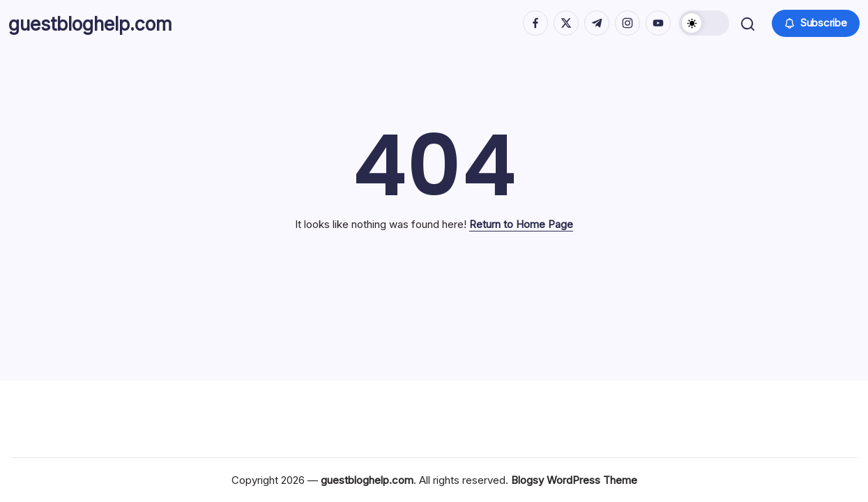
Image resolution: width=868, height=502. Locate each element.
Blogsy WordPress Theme (574, 480)
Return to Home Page (521, 234)
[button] (703, 28)
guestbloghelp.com (106, 28)
